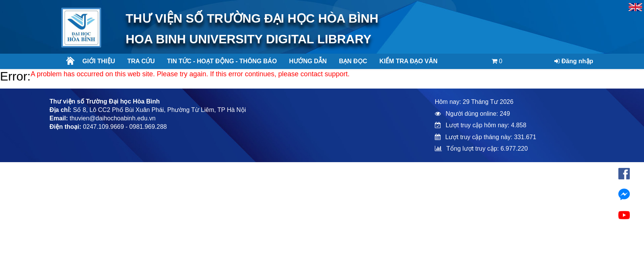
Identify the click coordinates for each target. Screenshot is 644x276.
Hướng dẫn (308, 61)
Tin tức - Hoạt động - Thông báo (219, 61)
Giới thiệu (99, 61)
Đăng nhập (574, 61)
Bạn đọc (353, 61)
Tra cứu (141, 61)
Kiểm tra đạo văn (408, 61)
